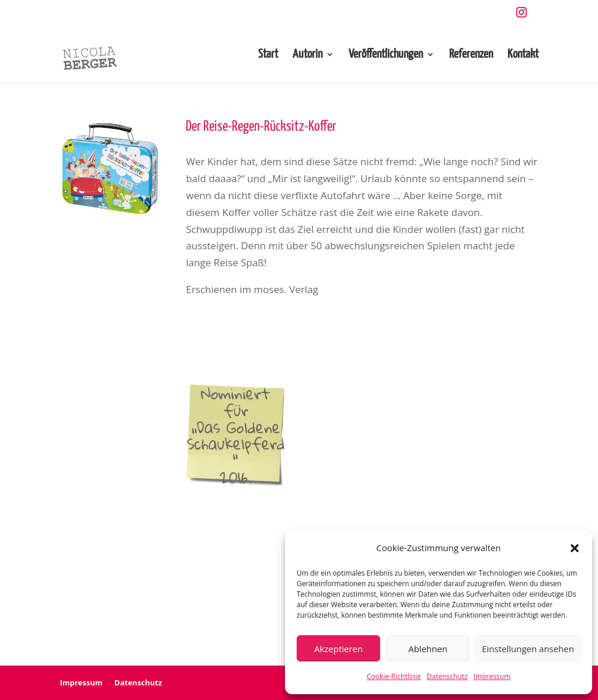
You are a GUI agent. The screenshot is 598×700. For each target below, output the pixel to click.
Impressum (492, 676)
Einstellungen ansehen (528, 649)
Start (268, 55)
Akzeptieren (338, 649)
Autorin (307, 55)
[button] (575, 548)
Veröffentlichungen (386, 55)
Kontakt (523, 55)
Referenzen (471, 55)
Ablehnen (428, 649)
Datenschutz (447, 676)
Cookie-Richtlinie (394, 676)
